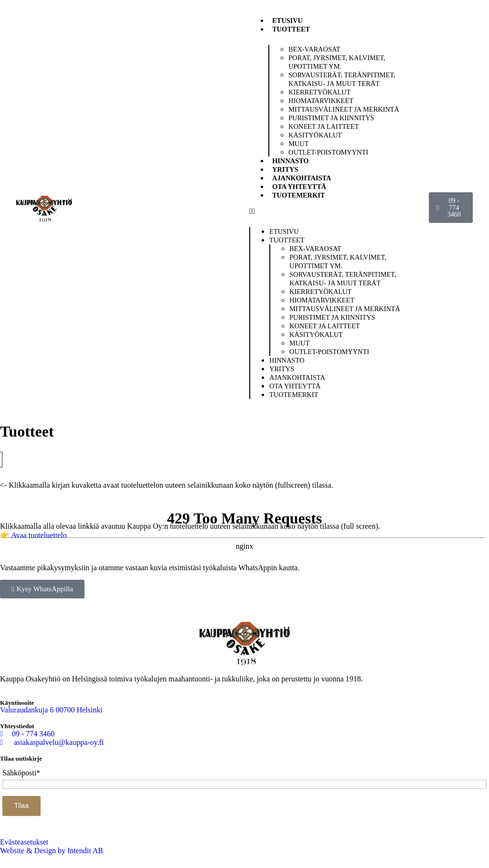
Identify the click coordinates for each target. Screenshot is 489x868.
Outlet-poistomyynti (328, 152)
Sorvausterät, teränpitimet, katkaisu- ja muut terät (342, 79)
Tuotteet (291, 29)
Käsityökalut (315, 135)
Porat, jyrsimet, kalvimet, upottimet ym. (337, 62)
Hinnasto (291, 161)
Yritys (285, 169)
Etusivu (287, 21)
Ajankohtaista (302, 178)
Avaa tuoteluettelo (39, 535)
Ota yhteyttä (299, 187)
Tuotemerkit (298, 195)
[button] (337, 211)
